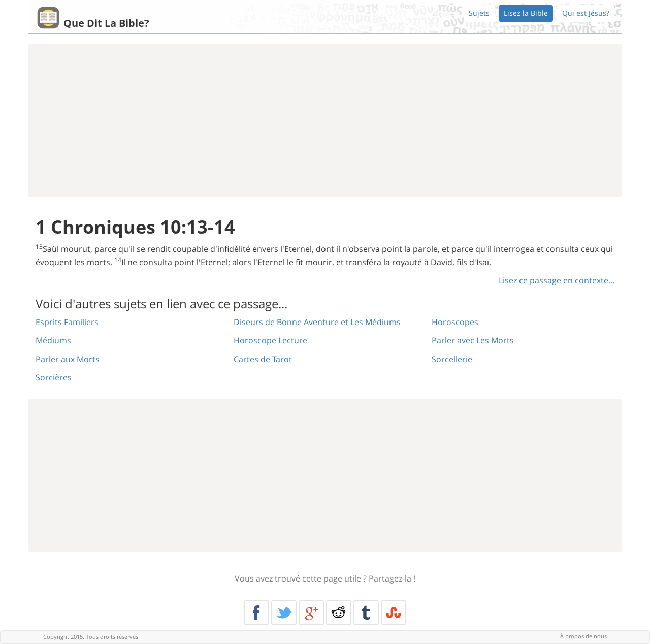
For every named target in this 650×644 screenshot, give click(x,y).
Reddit (339, 613)
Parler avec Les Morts (473, 340)
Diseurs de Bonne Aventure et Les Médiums (317, 322)
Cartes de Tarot (263, 359)
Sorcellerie (452, 359)
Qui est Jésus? (586, 13)
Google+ (311, 613)
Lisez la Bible (526, 13)
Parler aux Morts (68, 359)
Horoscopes (455, 322)
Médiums (53, 340)
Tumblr (366, 613)
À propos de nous (583, 636)
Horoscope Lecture (270, 340)
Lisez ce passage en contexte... (557, 280)
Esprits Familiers (67, 322)
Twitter (284, 613)
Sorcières (54, 377)
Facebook (256, 613)
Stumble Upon (394, 613)
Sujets (479, 13)
